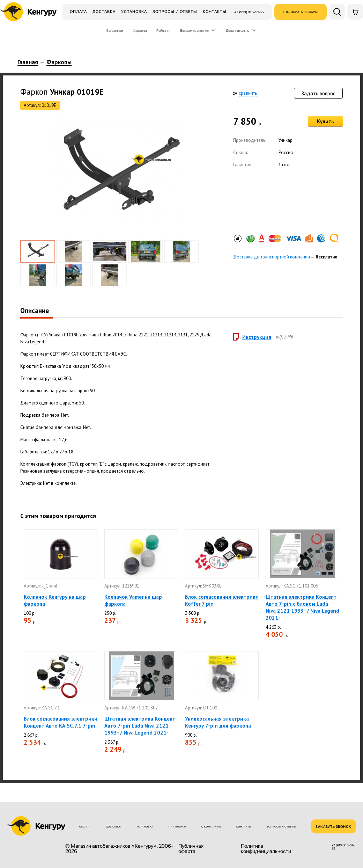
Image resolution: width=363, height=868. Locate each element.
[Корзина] (355, 12)
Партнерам (177, 827)
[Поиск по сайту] (337, 12)
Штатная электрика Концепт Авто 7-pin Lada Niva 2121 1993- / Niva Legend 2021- (140, 726)
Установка (134, 12)
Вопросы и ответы (175, 12)
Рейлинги (163, 30)
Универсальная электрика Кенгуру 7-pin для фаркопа (218, 722)
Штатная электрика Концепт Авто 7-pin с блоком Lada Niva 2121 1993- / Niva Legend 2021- (302, 607)
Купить (325, 121)
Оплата (78, 12)
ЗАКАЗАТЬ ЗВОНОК (334, 826)
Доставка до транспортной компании (272, 257)
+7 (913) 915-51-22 (249, 12)
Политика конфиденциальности (266, 849)
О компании (211, 827)
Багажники (115, 30)
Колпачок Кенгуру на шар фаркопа (55, 600)
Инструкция (257, 337)
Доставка (104, 12)
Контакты (215, 12)
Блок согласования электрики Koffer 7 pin (222, 600)
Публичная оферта (191, 849)
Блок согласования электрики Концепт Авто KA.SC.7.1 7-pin (61, 722)
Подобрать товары (301, 12)
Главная (28, 63)
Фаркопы (140, 30)
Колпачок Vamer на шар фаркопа (133, 600)
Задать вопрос (318, 93)
